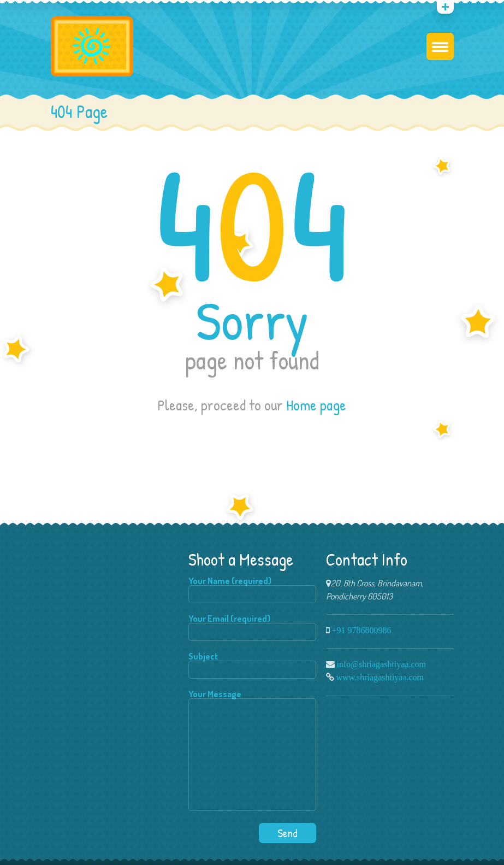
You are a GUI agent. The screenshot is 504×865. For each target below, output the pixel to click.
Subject (252, 665)
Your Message (252, 751)
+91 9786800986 (362, 630)
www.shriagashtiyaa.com (380, 677)
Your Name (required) (252, 590)
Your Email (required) (252, 628)
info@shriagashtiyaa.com (381, 664)
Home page (316, 405)
